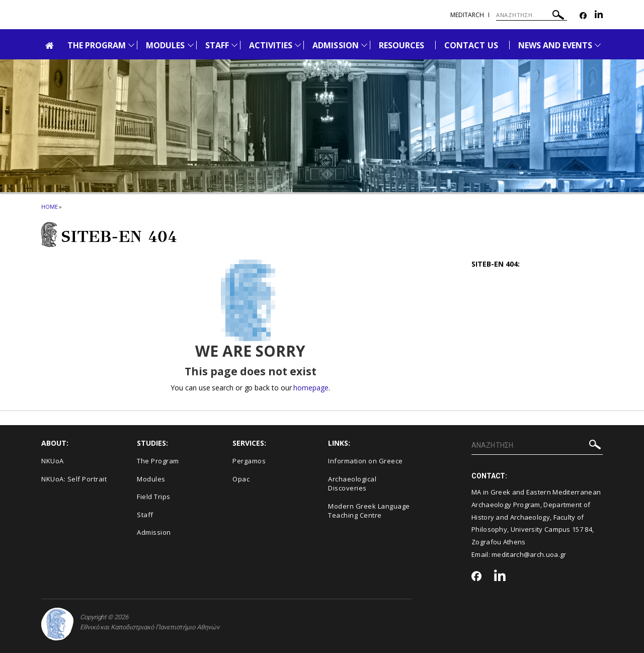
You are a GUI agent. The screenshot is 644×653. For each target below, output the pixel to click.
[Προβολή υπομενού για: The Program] (131, 45)
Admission (154, 532)
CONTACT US (471, 45)
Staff (145, 515)
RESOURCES (401, 45)
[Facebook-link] (583, 16)
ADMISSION (335, 45)
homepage (311, 388)
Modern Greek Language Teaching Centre (369, 511)
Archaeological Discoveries (352, 484)
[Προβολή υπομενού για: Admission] (364, 45)
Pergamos (249, 461)
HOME (50, 207)
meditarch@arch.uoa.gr (529, 554)
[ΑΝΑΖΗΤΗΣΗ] (532, 15)
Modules (151, 479)
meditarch (467, 15)
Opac (241, 479)
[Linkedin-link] (599, 16)
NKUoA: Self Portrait (74, 479)
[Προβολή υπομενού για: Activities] (298, 45)
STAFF (217, 45)
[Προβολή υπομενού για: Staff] (234, 45)
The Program (158, 461)
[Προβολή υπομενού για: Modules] (191, 45)
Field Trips (154, 497)
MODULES (165, 45)
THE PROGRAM (97, 45)
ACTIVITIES (271, 45)
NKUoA (53, 461)
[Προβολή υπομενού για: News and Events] (598, 45)
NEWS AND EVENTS (555, 45)
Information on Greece (366, 461)
